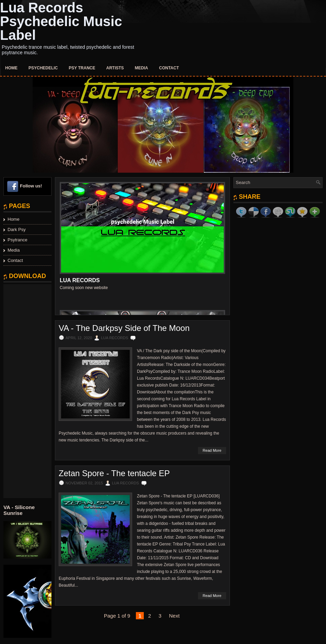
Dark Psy (17, 229)
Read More (212, 450)
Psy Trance (82, 68)
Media (142, 68)
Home (11, 68)
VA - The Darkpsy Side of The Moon (124, 328)
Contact (169, 68)
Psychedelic (43, 68)
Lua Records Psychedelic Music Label (61, 21)
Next (174, 616)
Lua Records (80, 280)
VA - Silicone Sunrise (19, 510)
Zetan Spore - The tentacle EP (114, 473)
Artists (115, 68)
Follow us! (31, 186)
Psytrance (18, 240)
